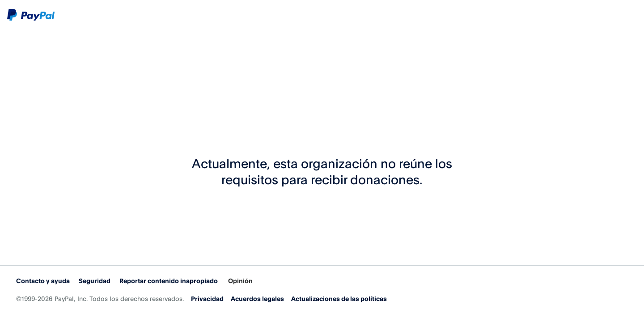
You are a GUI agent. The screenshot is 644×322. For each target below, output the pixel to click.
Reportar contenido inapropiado (169, 281)
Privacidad (207, 299)
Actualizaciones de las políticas (339, 299)
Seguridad (95, 281)
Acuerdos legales (257, 299)
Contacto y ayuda (43, 281)
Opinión (240, 281)
